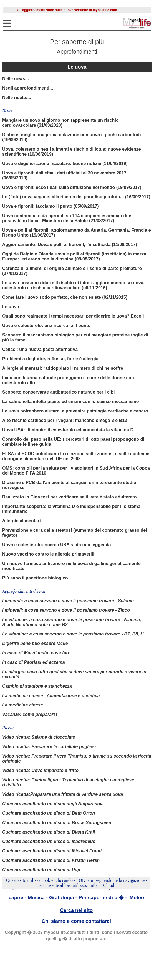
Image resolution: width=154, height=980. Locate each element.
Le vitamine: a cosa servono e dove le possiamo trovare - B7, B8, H (73, 634)
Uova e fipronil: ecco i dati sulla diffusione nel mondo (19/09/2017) (72, 187)
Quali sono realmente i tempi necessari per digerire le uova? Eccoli (73, 316)
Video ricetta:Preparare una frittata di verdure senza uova (63, 794)
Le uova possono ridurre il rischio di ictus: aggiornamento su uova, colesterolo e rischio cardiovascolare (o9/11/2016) (73, 285)
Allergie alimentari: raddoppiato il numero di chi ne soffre (63, 368)
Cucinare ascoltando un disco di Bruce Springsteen (57, 823)
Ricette (8, 728)
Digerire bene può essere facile (35, 643)
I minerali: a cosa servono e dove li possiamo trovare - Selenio (68, 601)
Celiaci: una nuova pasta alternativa (40, 349)
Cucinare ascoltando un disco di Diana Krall (49, 832)
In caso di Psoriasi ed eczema (34, 662)
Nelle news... (16, 79)
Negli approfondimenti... (28, 88)
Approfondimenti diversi (24, 591)
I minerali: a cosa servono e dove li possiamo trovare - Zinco (66, 610)
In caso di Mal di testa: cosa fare (36, 653)
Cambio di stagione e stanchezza (37, 686)
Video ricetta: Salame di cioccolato (39, 737)
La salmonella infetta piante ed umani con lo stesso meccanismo (71, 402)
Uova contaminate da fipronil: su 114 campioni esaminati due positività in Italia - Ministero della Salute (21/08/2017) (67, 218)
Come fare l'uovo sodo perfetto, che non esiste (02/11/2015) (65, 297)
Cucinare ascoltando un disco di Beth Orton (49, 813)
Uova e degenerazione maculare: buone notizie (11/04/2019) (65, 164)
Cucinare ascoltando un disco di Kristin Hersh (51, 860)
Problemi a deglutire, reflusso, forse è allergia (50, 359)
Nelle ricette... (17, 98)
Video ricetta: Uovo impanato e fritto (40, 770)
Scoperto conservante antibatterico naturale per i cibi (58, 392)
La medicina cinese (23, 705)
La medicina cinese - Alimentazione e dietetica (51, 696)
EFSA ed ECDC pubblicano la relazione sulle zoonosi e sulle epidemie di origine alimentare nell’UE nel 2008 (76, 456)
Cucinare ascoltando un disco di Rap (41, 870)
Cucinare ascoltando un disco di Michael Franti (52, 851)
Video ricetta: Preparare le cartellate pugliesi (49, 747)
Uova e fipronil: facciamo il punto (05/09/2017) (51, 206)
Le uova (77, 67)
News (7, 111)
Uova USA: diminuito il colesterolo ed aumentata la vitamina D (68, 430)
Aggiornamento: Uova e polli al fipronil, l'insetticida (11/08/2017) (70, 245)
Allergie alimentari (22, 521)
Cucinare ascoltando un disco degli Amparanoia (53, 804)
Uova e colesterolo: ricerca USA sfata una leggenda (57, 545)
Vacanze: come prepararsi (30, 714)
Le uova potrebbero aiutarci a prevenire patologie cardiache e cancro (75, 411)
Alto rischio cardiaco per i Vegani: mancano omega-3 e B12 (65, 420)
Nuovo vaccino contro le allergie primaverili (48, 554)
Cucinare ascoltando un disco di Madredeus (49, 841)
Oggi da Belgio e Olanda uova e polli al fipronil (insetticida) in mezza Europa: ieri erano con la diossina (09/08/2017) (74, 256)
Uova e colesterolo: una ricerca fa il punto (46, 326)
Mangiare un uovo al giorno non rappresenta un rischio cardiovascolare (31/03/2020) (60, 123)
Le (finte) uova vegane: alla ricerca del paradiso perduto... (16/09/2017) (76, 197)
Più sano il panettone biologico (35, 578)
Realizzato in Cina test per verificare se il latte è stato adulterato (70, 497)
